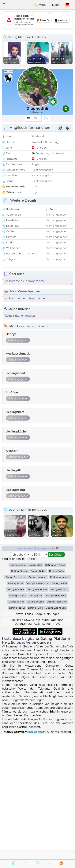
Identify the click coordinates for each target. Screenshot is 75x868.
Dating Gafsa (57, 697)
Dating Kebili (15, 709)
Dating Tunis (35, 733)
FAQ (58, 749)
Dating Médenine (37, 715)
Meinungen (52, 740)
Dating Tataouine (57, 727)
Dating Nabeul (17, 721)
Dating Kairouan (38, 703)
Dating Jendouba (15, 703)
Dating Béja (35, 690)
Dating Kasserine (60, 703)
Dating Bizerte (19, 697)
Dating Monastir (59, 715)
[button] (4, 4)
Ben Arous (42, 153)
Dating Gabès (38, 697)
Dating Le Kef (59, 709)
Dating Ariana (18, 690)
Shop (38, 740)
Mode (40, 5)
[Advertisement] (37, 20)
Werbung (42, 745)
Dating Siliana (17, 727)
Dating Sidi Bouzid (55, 721)
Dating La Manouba (37, 709)
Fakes (29, 740)
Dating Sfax (35, 721)
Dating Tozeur (17, 733)
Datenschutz (23, 749)
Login (56, 5)
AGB (37, 749)
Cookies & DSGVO (22, 745)
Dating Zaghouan (56, 733)
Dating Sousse (36, 727)
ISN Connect (37, 857)
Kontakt (47, 749)
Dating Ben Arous (55, 690)
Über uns (57, 745)
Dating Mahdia (15, 715)
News (19, 740)
